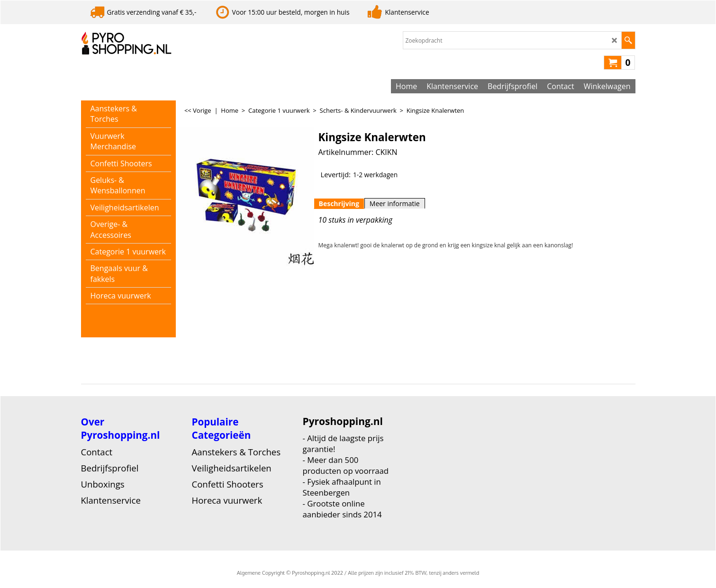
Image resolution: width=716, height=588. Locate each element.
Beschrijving (339, 204)
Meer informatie (395, 204)
